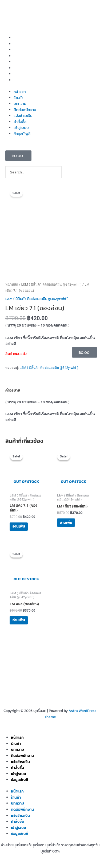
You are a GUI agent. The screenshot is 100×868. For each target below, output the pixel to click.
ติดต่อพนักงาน (25, 56)
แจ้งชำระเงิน (23, 62)
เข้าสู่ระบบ (21, 74)
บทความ (20, 50)
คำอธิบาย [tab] (13, 390)
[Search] (69, 173)
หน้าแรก (20, 38)
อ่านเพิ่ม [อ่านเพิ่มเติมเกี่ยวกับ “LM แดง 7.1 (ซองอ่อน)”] (19, 526)
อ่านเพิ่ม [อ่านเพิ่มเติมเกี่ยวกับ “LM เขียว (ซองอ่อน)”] (66, 522)
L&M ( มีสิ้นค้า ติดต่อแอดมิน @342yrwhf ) (51, 284)
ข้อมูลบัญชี (22, 80)
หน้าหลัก (12, 284)
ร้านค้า (18, 44)
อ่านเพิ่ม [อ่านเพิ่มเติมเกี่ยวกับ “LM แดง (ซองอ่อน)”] (19, 620)
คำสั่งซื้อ (20, 68)
